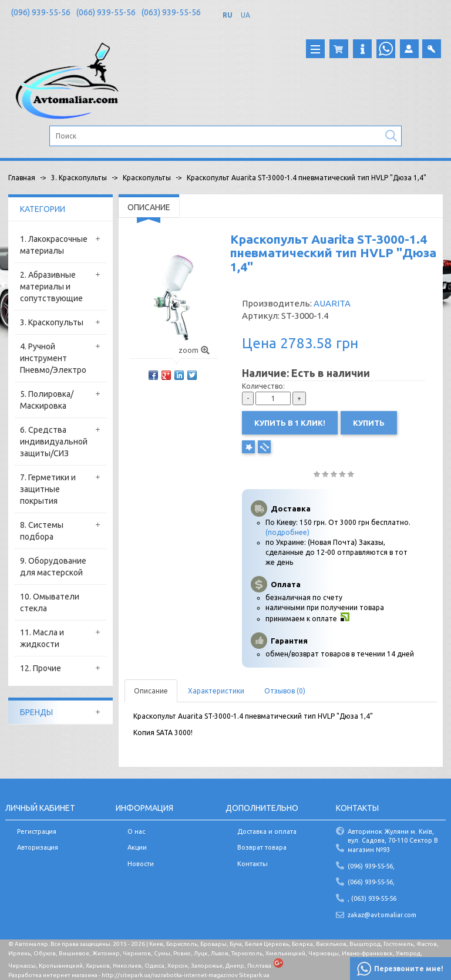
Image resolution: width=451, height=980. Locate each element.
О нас (136, 831)
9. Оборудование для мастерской (53, 567)
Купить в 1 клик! (290, 423)
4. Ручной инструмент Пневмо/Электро (53, 358)
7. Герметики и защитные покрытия (48, 489)
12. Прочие (41, 668)
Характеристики (216, 691)
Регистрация (37, 831)
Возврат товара (262, 847)
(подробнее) (287, 532)
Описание (151, 691)
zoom (194, 350)
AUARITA (332, 303)
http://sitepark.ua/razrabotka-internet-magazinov (170, 975)
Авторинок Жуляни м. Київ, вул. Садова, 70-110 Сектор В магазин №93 (393, 841)
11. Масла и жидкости (42, 638)
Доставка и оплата (267, 831)
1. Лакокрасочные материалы (54, 245)
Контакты (253, 864)
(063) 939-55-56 (171, 12)
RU (228, 15)
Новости (141, 864)
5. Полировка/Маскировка (47, 400)
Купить (369, 423)
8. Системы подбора (42, 531)
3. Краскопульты (52, 322)
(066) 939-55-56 (106, 12)
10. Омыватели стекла (50, 602)
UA (245, 15)
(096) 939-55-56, (371, 866)
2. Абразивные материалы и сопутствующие (51, 287)
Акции (137, 847)
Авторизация (38, 847)
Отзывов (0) (285, 691)
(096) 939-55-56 (41, 12)
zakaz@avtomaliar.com (382, 915)
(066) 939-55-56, (371, 882)
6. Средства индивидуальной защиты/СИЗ (54, 442)
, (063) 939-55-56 (372, 898)
